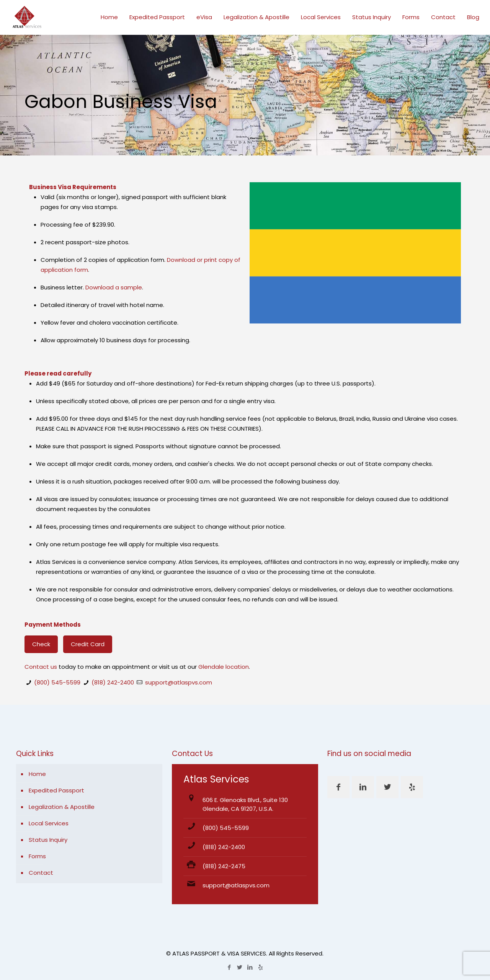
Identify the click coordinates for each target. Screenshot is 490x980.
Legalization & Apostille (62, 807)
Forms (37, 856)
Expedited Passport (56, 790)
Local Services (49, 823)
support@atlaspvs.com (179, 682)
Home (37, 774)
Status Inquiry (48, 840)
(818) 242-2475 (224, 866)
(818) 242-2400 (113, 682)
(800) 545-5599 (57, 682)
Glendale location (224, 667)
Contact (41, 873)
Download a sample (114, 287)
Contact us (41, 667)
